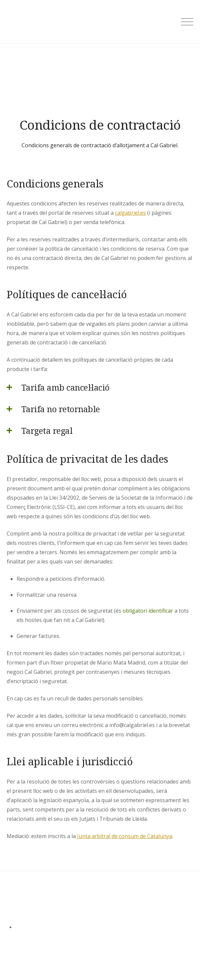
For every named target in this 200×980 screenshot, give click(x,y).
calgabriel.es (130, 213)
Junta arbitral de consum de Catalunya (125, 836)
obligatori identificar (148, 611)
